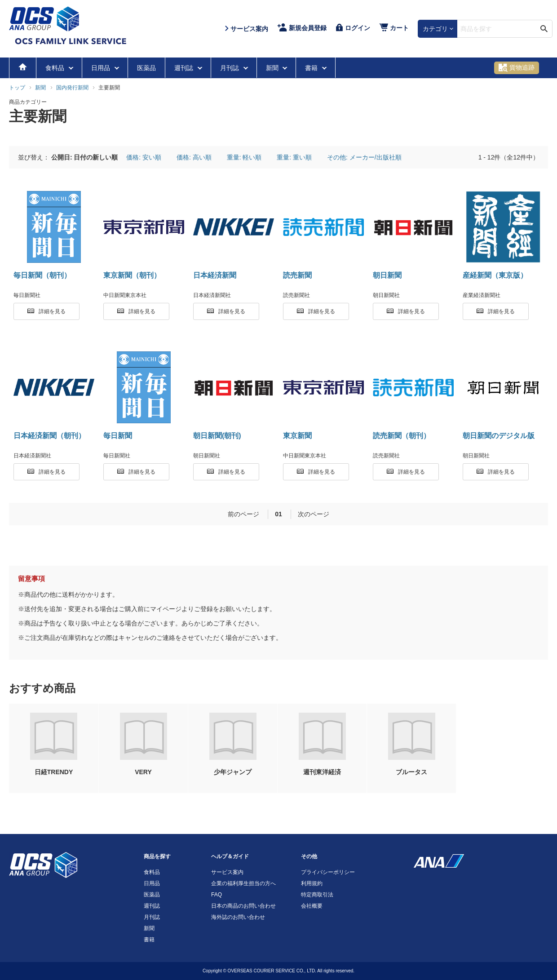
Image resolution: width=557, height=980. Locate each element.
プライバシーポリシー (328, 872)
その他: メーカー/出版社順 (364, 157)
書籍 (312, 68)
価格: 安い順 (144, 157)
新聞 (273, 68)
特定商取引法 (317, 895)
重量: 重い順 (294, 157)
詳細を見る (46, 311)
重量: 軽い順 (244, 157)
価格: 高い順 (194, 157)
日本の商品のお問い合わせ (243, 906)
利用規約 (312, 883)
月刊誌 (230, 68)
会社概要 (312, 906)
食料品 (56, 68)
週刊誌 (185, 68)
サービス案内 (227, 872)
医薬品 (146, 68)
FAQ (217, 895)
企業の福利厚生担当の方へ (243, 883)
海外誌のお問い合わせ (238, 917)
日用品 (102, 68)
